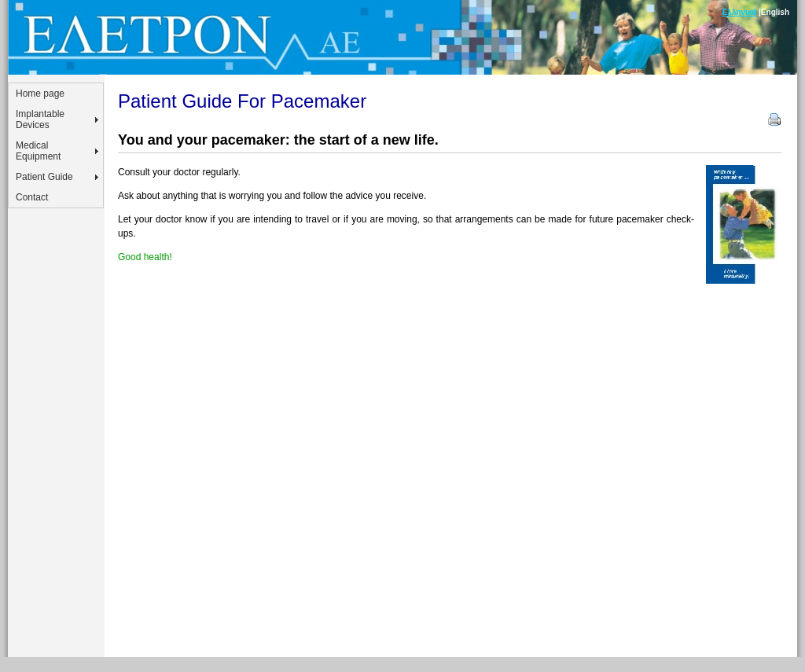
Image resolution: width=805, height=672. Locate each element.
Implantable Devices (40, 119)
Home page (40, 94)
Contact (32, 197)
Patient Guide (44, 177)
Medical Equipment (38, 151)
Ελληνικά (740, 12)
